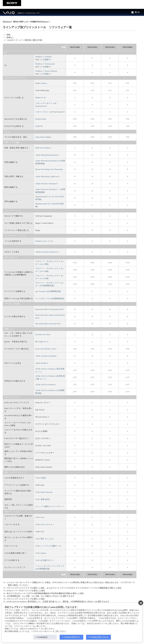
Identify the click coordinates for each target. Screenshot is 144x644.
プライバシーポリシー (43, 631)
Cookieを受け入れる (99, 637)
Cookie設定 (43, 637)
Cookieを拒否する (72, 637)
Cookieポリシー (34, 629)
